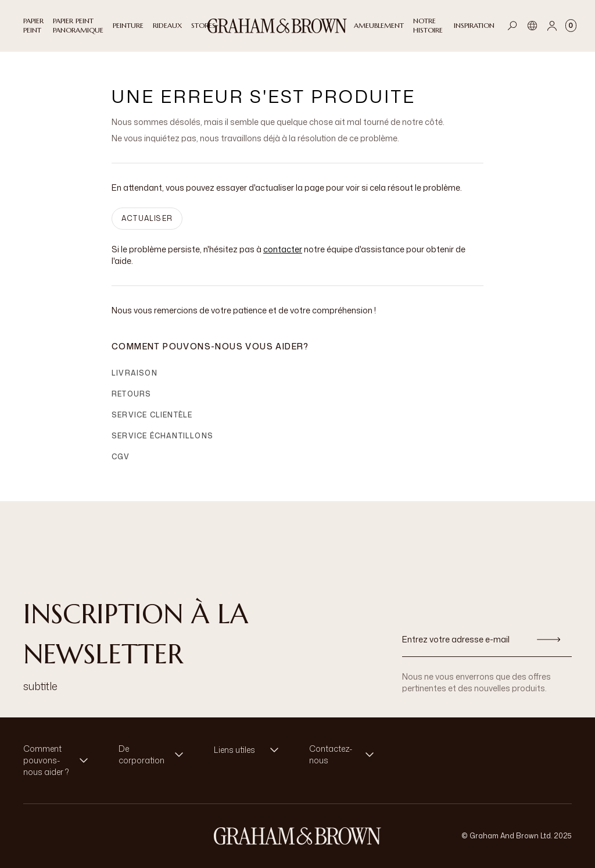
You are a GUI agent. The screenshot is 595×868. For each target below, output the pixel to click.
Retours (131, 394)
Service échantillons (162, 436)
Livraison (135, 373)
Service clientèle (152, 415)
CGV (121, 457)
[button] (59, 760)
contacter (283, 249)
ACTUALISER (147, 218)
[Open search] (512, 26)
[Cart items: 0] (571, 26)
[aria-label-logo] (297, 836)
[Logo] (277, 26)
